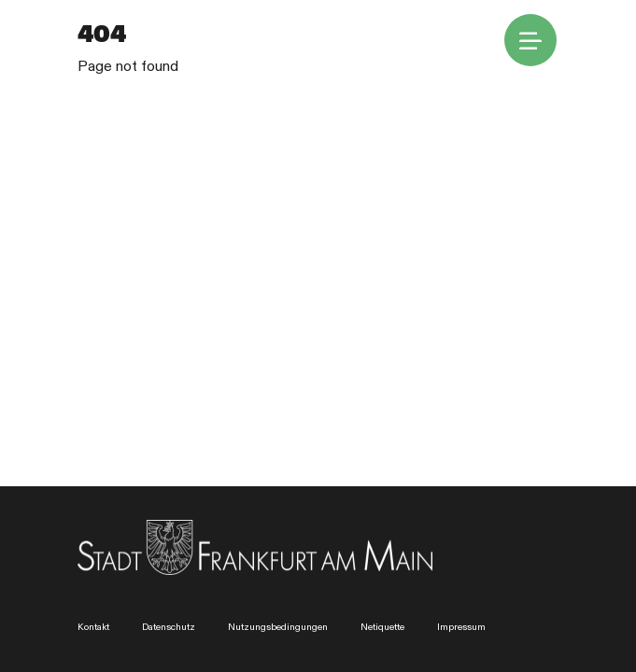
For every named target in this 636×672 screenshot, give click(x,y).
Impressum (461, 627)
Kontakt (93, 627)
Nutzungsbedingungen (278, 627)
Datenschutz (169, 627)
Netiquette (382, 627)
